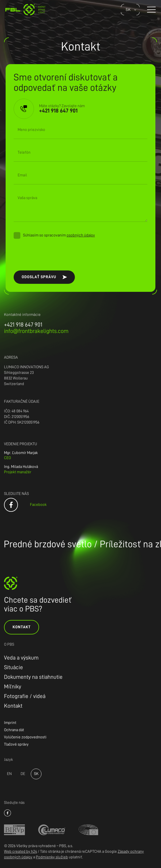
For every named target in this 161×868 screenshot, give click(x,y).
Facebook (38, 505)
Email (22, 175)
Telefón (24, 152)
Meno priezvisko (31, 130)
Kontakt (22, 627)
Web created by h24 (20, 852)
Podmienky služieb (52, 857)
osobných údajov (81, 235)
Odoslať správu (39, 277)
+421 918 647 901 (23, 325)
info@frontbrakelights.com (36, 331)
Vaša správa (27, 198)
